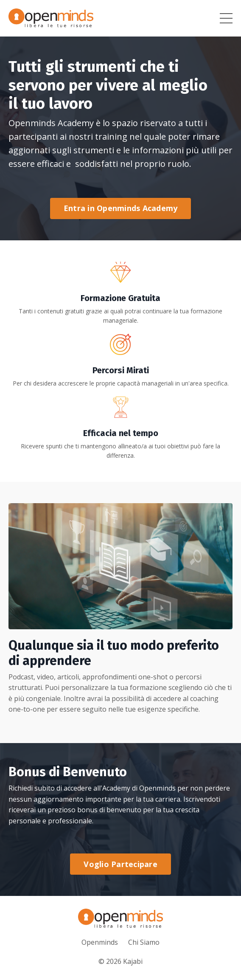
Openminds (100, 942)
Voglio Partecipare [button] (120, 864)
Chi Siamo (144, 942)
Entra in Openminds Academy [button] (121, 208)
